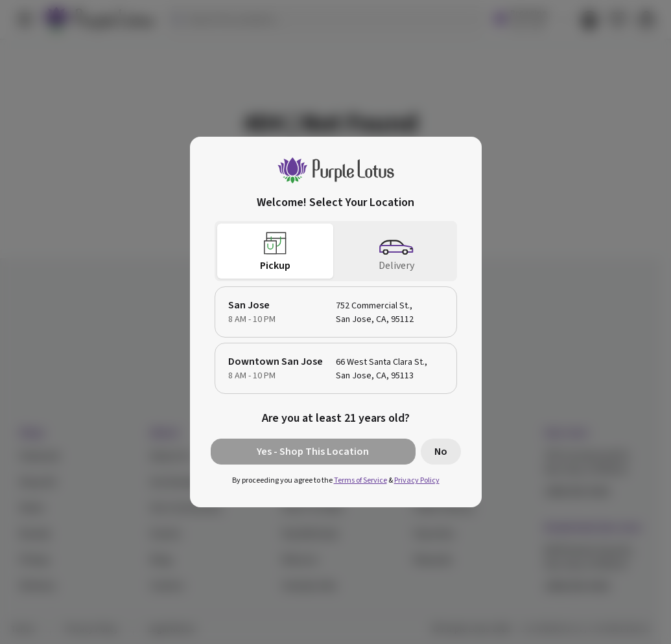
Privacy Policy (417, 480)
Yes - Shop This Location (313, 452)
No (441, 452)
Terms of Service (360, 480)
